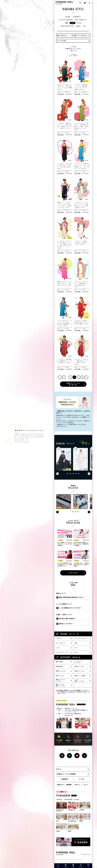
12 (82, 377)
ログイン (77, 785)
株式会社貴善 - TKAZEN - (72, 800)
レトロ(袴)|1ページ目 (81, 692)
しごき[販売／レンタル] (79, 680)
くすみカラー (77, 17)
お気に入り (60, 785)
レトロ (73, 23)
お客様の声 (65, 779)
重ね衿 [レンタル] (79, 666)
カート (86, 785)
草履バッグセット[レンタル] (61, 680)
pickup (68, 17)
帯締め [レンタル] (60, 671)
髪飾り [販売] (59, 662)
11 (78, 377)
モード (79, 23)
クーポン (82, 779)
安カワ (78, 26)
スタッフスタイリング (67, 26)
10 (74, 377)
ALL (85, 26)
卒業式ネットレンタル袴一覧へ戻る (73, 384)
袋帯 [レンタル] (60, 676)
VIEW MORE (73, 573)
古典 (66, 23)
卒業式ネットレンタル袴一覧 (68, 692)
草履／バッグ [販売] (80, 676)
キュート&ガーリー (81, 20)
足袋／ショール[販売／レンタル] (60, 685)
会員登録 (69, 785)
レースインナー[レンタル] (79, 662)
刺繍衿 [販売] (59, 666)
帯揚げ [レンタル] (79, 671)
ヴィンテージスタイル (66, 20)
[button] (68, 474)
